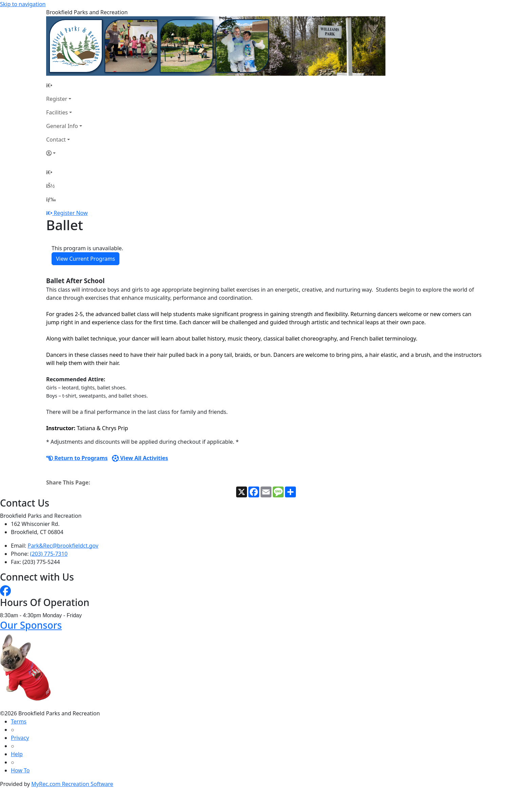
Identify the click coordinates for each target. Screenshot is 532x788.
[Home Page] (64, 85)
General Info (62, 126)
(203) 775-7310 (49, 554)
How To (20, 770)
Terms (19, 721)
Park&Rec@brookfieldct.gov (63, 546)
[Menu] (51, 199)
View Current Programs (85, 259)
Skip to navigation (23, 4)
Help (17, 754)
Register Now (71, 213)
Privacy (20, 738)
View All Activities (140, 458)
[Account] (64, 153)
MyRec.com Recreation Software (72, 784)
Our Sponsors (31, 625)
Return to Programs (77, 458)
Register (57, 99)
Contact (56, 140)
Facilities (57, 112)
